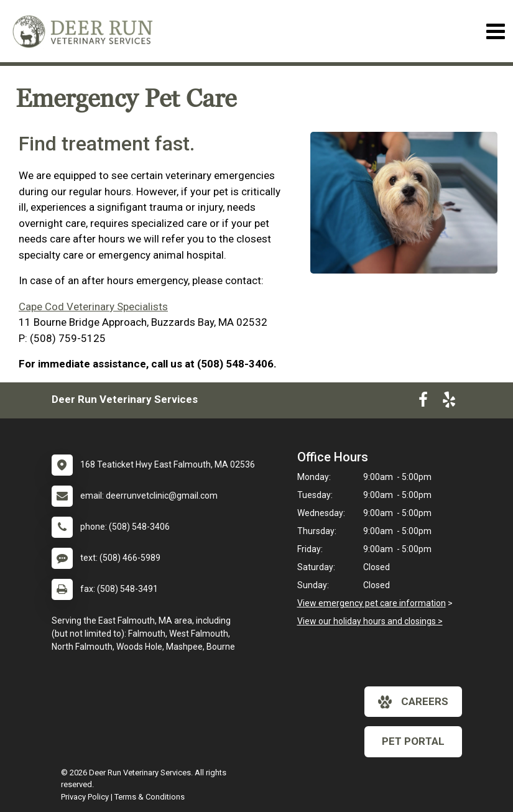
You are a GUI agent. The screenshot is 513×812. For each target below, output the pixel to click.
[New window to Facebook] (423, 402)
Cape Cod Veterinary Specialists (93, 307)
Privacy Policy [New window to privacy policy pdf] (85, 797)
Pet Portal (413, 741)
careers (413, 702)
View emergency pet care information (372, 603)
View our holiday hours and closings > (370, 621)
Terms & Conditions (150, 797)
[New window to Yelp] (449, 402)
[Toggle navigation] (495, 31)
